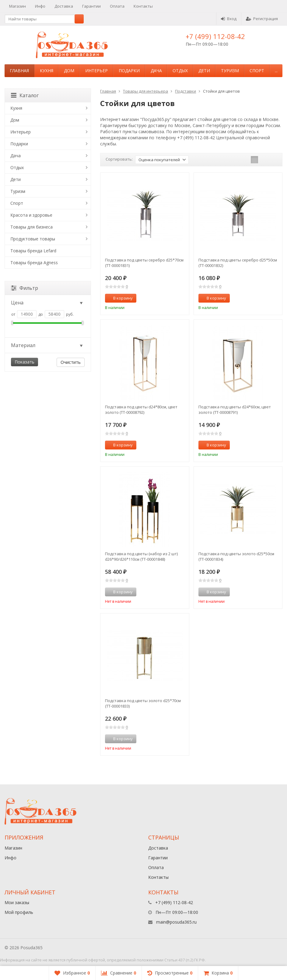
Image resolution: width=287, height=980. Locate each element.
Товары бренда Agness (34, 263)
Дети (204, 71)
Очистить (71, 362)
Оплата (117, 6)
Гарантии (91, 6)
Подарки (129, 71)
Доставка (64, 6)
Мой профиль (19, 912)
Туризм (230, 71)
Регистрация (262, 19)
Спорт (257, 71)
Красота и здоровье (31, 215)
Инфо (40, 6)
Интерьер (96, 71)
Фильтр (24, 288)
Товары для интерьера (145, 91)
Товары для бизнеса (32, 227)
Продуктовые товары (33, 239)
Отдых (180, 71)
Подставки (185, 91)
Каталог (25, 95)
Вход (229, 19)
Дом (69, 71)
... (276, 71)
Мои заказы (17, 902)
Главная (19, 71)
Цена (47, 303)
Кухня (47, 71)
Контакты (143, 6)
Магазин (17, 6)
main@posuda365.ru (176, 922)
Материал (47, 345)
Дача (156, 71)
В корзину (120, 298)
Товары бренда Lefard (33, 251)
